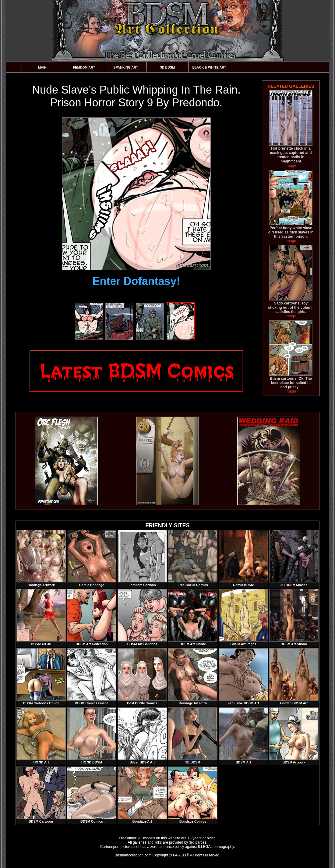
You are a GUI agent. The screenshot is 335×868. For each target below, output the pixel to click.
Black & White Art (209, 67)
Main (42, 67)
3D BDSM (168, 67)
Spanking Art (126, 67)
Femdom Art (84, 67)
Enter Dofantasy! (136, 281)
